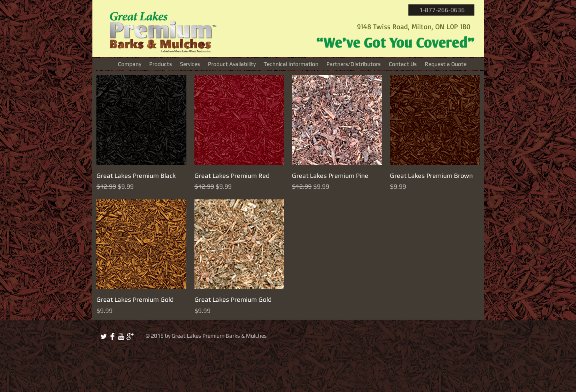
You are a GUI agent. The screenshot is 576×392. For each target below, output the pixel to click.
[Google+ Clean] (130, 336)
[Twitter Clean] (104, 336)
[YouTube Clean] (121, 336)
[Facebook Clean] (112, 336)
